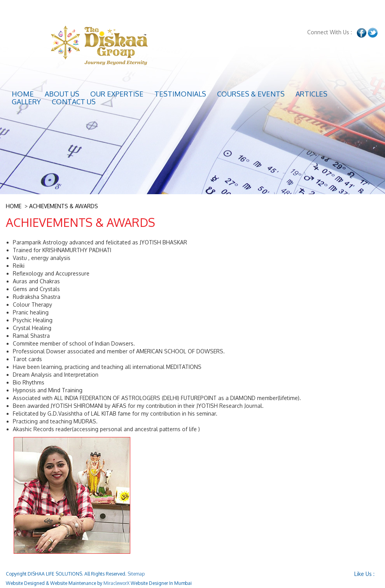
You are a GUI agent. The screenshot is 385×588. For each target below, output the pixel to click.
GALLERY (26, 102)
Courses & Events (251, 94)
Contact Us (74, 102)
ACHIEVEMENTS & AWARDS (64, 206)
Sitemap (136, 574)
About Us (62, 94)
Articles (311, 94)
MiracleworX (116, 583)
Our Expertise (117, 94)
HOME (14, 206)
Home (23, 94)
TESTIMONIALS (180, 94)
